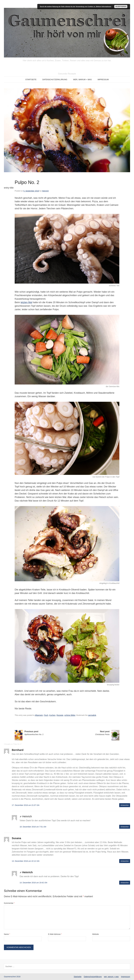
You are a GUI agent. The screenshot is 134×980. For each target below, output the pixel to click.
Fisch (46, 715)
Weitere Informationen (104, 7)
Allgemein (39, 715)
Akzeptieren (121, 7)
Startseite (31, 80)
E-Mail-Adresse (55, 934)
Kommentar (9, 903)
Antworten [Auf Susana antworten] (125, 861)
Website (96, 934)
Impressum (103, 80)
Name (7, 934)
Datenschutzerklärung (55, 80)
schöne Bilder (70, 715)
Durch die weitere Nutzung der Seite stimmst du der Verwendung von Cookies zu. (68, 7)
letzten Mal (26, 302)
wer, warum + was (82, 80)
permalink (92, 715)
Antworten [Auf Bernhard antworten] (125, 805)
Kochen (52, 715)
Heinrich (45, 191)
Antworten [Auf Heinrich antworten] (125, 827)
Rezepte (60, 715)
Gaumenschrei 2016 (12, 977)
